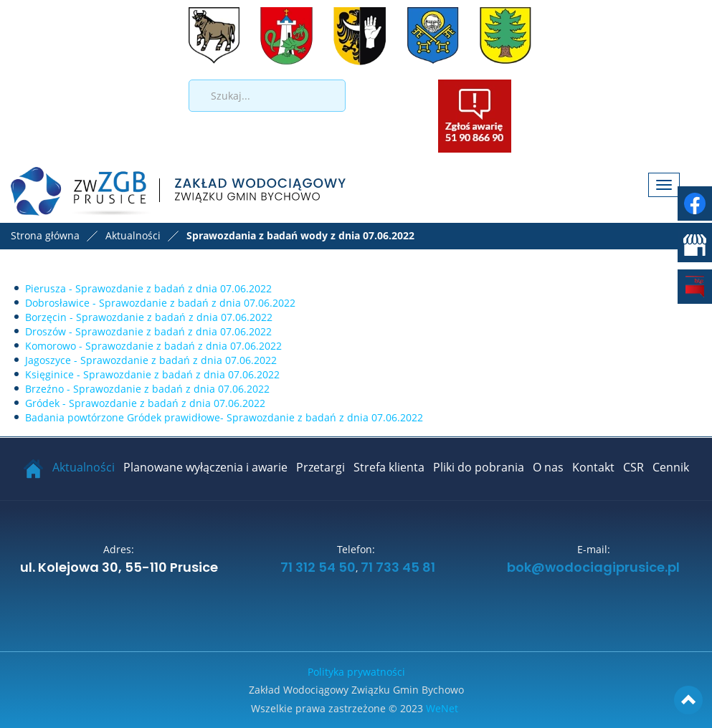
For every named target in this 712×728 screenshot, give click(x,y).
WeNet (442, 708)
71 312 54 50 (317, 568)
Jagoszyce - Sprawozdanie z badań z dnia (151, 360)
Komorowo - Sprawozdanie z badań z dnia (153, 346)
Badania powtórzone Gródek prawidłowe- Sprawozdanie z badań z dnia (224, 417)
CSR (633, 467)
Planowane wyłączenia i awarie (205, 467)
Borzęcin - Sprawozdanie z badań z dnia (149, 317)
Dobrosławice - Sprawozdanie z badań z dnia (160, 303)
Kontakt (593, 467)
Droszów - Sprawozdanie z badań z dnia (148, 331)
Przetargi (321, 467)
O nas (548, 467)
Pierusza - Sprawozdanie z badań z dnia (148, 288)
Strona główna (45, 235)
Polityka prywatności (356, 672)
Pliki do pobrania (479, 467)
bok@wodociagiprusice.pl (593, 568)
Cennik (671, 467)
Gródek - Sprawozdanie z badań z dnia (145, 403)
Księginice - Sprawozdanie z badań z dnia (152, 374)
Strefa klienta (389, 467)
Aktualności (84, 467)
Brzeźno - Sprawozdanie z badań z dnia (147, 389)
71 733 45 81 (398, 568)
